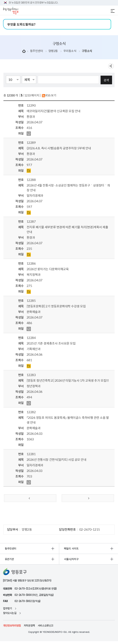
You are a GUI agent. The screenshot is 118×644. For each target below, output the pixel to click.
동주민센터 (37, 51)
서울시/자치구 (71, 559)
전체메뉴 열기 (113, 11)
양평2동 (53, 51)
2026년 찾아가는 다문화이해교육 (48, 269)
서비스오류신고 (45, 626)
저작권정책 (29, 626)
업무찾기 (7, 608)
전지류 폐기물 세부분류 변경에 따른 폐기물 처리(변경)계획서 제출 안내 (67, 229)
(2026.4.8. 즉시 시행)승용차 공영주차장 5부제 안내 (59, 148)
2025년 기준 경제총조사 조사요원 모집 (51, 343)
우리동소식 (70, 51)
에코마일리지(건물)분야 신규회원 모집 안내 (54, 111)
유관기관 (9, 559)
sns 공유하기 (111, 66)
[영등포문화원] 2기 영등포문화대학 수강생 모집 (56, 306)
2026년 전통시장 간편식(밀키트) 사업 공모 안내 (57, 459)
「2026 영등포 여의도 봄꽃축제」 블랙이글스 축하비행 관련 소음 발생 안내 (68, 420)
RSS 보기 (49, 96)
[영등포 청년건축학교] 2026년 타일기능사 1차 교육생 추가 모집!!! (68, 380)
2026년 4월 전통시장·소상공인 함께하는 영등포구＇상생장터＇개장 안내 (68, 188)
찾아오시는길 (10, 613)
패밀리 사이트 (71, 549)
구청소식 (87, 51)
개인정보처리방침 (12, 626)
